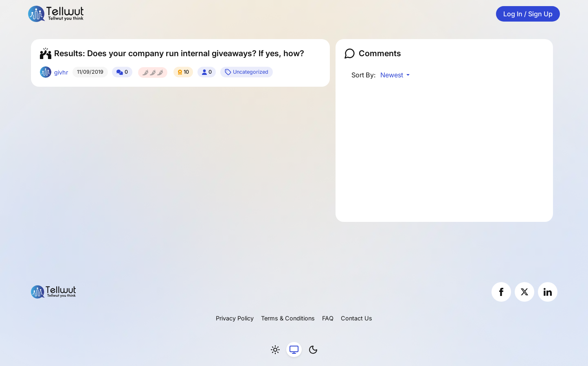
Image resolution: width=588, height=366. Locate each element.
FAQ (328, 318)
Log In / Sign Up (528, 14)
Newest (393, 75)
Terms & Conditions (288, 318)
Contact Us (357, 318)
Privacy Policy (235, 318)
